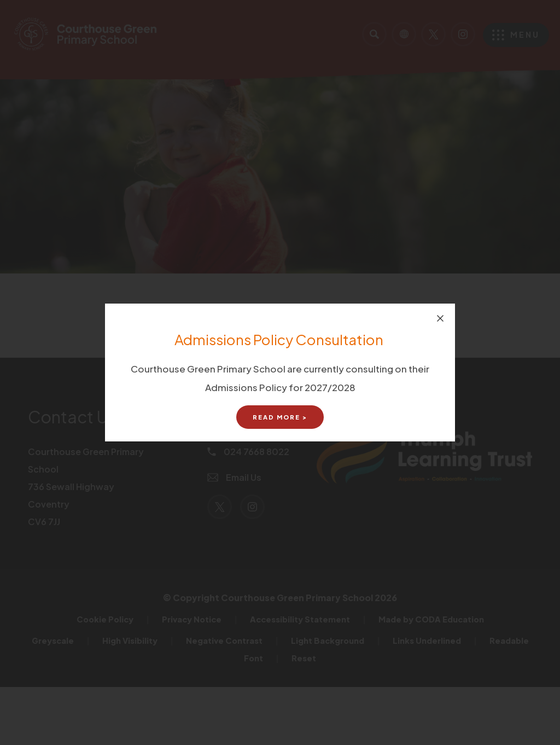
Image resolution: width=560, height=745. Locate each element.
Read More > (280, 417)
